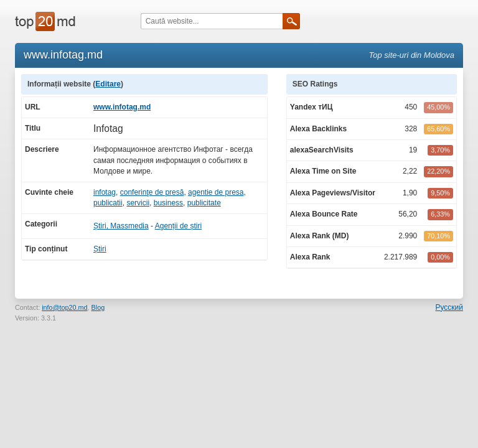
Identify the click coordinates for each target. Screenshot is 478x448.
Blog (98, 307)
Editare (108, 84)
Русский (449, 307)
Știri (100, 249)
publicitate (204, 203)
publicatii (108, 203)
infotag (105, 192)
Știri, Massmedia (121, 226)
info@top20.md (64, 307)
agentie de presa (216, 192)
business (168, 203)
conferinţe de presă (152, 192)
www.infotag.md (122, 107)
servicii (138, 203)
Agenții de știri (178, 226)
